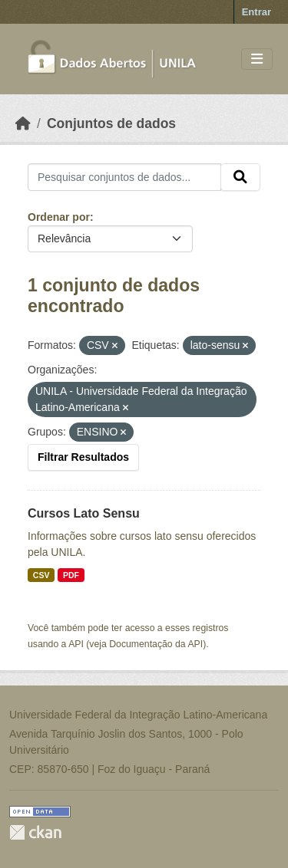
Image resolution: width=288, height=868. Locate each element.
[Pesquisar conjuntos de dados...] (124, 177)
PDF (71, 575)
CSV (41, 575)
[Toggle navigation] (257, 59)
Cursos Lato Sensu (84, 513)
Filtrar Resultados (83, 457)
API (76, 644)
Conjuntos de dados (111, 123)
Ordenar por (59, 217)
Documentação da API (156, 644)
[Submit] (240, 177)
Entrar (257, 12)
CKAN (35, 832)
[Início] (23, 123)
